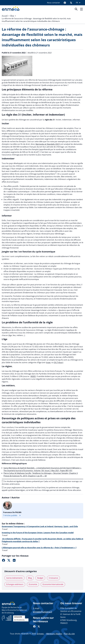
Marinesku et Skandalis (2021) (48, 144)
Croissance (53, 578)
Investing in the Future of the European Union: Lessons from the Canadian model (38, 533)
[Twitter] (71, 3)
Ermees (40, 634)
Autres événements (14, 578)
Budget (40, 578)
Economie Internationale (53, 584)
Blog (12, 16)
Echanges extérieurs (15, 584)
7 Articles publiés (12, 515)
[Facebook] (65, 3)
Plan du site (69, 634)
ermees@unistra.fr (43, 612)
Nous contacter (54, 3)
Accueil (5, 16)
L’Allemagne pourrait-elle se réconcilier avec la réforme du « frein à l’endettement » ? (39, 548)
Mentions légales (54, 634)
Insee (48, 362)
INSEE (33, 376)
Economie (33, 584)
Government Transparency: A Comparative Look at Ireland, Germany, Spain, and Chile (40, 526)
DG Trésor (58, 362)
